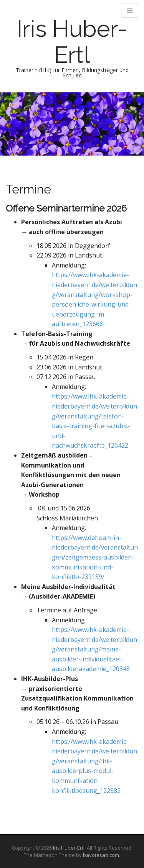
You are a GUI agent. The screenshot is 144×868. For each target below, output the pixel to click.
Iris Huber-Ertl (72, 42)
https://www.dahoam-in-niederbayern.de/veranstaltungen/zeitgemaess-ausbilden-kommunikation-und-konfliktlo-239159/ (95, 557)
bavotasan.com (101, 855)
